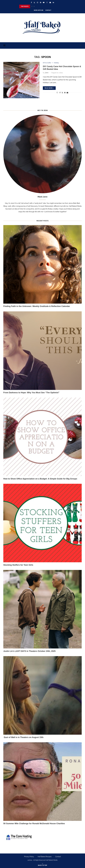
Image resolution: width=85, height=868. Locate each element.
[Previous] (32, 6)
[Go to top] (42, 865)
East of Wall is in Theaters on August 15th (23, 737)
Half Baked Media (52, 860)
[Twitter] (34, 3)
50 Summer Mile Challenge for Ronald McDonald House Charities (34, 824)
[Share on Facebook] (60, 93)
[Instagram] (37, 2)
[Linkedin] (53, 2)
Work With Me (39, 10)
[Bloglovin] (47, 2)
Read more (49, 88)
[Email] (50, 2)
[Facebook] (31, 2)
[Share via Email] (67, 93)
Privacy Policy (29, 857)
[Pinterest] (41, 2)
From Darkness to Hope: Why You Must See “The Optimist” (31, 393)
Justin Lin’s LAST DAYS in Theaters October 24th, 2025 (29, 651)
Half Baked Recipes (45, 857)
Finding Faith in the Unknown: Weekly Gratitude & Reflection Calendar (37, 306)
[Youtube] (44, 2)
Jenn (47, 73)
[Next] (34, 6)
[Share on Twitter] (62, 93)
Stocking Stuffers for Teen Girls (18, 565)
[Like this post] (57, 93)
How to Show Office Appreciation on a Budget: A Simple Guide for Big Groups (40, 479)
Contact (48, 10)
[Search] (81, 45)
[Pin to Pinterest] (65, 93)
